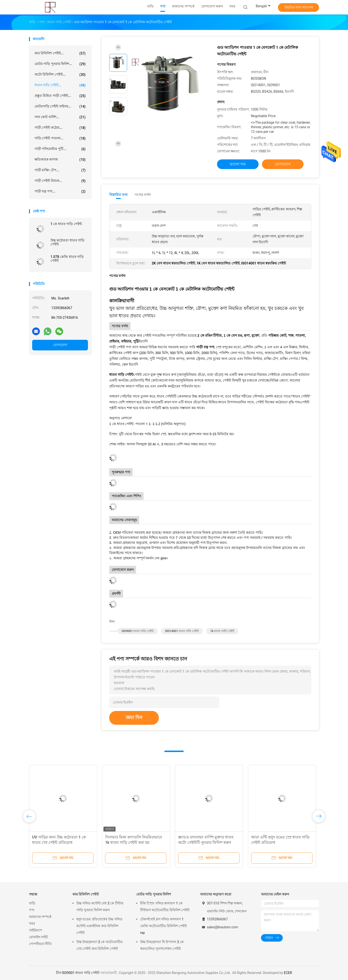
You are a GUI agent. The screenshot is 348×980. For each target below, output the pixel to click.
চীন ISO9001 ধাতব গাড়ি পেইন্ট (78, 973)
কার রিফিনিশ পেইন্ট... (60, 53)
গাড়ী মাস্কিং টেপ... (60, 170)
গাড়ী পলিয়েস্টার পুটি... (60, 149)
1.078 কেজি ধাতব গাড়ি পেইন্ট (67, 259)
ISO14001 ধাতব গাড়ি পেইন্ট (182, 631)
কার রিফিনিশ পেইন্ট (86, 894)
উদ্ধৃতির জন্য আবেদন (299, 7)
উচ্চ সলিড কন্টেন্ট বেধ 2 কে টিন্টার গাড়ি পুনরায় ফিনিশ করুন (100, 907)
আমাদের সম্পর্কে (40, 917)
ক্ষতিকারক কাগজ (60, 160)
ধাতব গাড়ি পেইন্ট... (60, 85)
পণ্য (32, 910)
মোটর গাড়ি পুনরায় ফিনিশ (154, 894)
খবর (32, 923)
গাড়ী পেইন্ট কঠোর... (60, 128)
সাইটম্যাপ (36, 930)
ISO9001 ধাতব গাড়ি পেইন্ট (138, 631)
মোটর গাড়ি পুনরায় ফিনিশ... (60, 64)
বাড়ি (32, 903)
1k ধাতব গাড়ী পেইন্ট (222, 631)
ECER (288, 973)
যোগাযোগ (60, 345)
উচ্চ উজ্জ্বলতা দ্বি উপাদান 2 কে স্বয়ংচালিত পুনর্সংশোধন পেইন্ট (162, 945)
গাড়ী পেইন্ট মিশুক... (60, 181)
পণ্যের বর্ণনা (143, 195)
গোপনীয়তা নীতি (40, 944)
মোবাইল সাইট (38, 937)
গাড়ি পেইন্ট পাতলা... (60, 138)
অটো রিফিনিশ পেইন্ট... (60, 75)
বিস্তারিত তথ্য (119, 195)
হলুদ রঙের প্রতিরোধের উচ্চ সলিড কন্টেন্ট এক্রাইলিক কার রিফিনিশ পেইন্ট (99, 926)
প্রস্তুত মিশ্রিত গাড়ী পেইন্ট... (60, 96)
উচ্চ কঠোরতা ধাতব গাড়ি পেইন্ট (67, 242)
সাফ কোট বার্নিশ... (60, 117)
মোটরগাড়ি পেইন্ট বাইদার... (60, 107)
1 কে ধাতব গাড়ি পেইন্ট (66, 224)
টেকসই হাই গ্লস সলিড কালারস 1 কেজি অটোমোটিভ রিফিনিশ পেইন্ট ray (163, 926)
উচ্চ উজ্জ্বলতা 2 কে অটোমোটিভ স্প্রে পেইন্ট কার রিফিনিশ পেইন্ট (99, 945)
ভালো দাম (238, 164)
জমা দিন (134, 717)
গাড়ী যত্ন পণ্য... (60, 192)
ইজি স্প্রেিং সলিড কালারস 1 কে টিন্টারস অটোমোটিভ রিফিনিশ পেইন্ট (165, 907)
